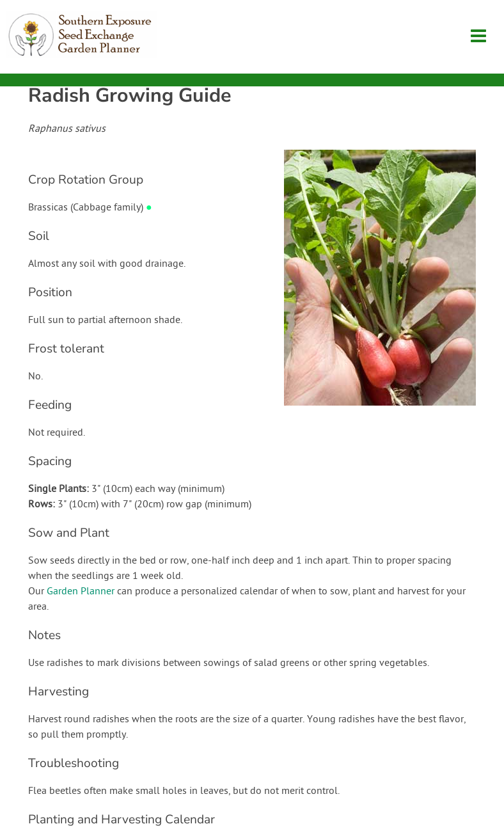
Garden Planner (81, 592)
